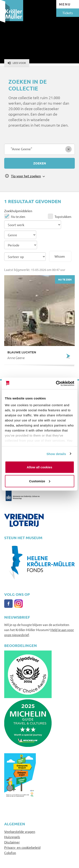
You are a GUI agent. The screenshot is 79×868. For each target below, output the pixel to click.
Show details (56, 454)
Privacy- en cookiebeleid (22, 847)
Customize (40, 481)
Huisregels (12, 837)
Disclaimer (12, 842)
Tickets (68, 13)
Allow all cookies (39, 467)
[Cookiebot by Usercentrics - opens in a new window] (56, 383)
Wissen (60, 256)
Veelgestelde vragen (20, 831)
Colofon (10, 853)
